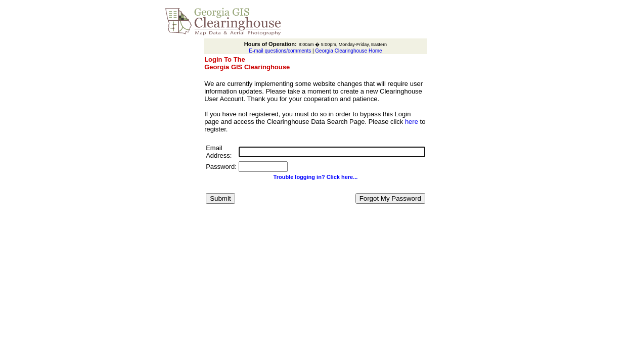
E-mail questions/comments (280, 51)
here (412, 122)
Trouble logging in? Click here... (316, 177)
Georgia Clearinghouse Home (348, 51)
